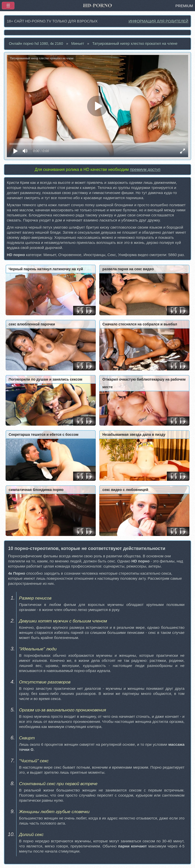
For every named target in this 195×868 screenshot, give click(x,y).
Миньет (78, 43)
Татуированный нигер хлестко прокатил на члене (135, 43)
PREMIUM (184, 6)
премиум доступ (145, 169)
